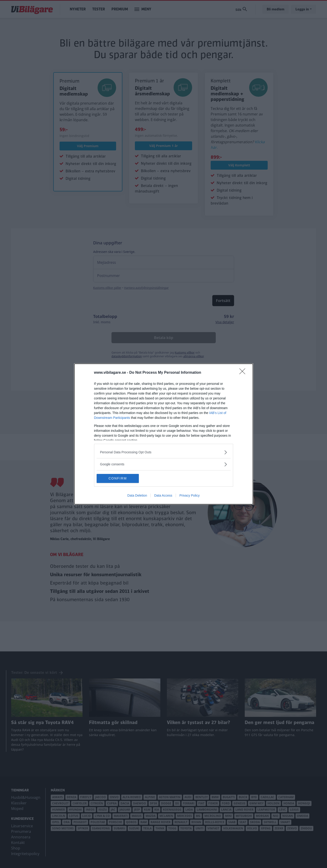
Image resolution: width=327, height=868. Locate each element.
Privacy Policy (189, 496)
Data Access (163, 496)
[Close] (244, 373)
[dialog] (164, 434)
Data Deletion (137, 496)
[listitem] (164, 452)
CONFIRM (119, 479)
